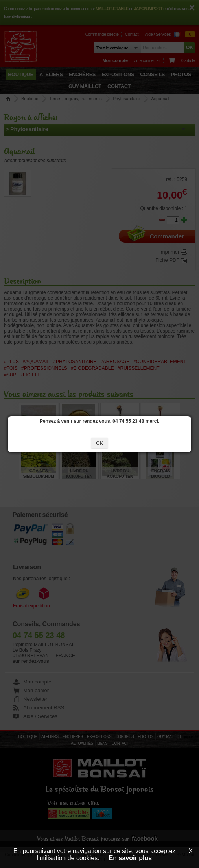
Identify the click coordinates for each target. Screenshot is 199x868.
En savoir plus (130, 858)
